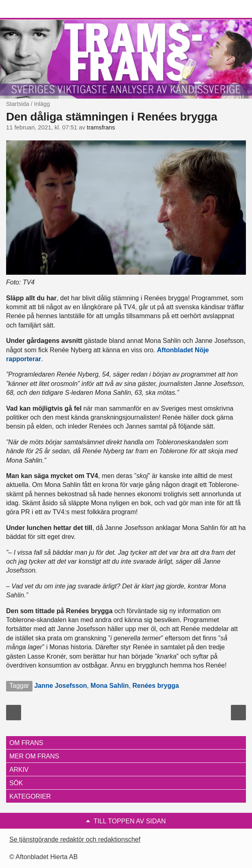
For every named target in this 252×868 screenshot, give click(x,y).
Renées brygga (156, 686)
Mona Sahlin (110, 686)
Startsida (18, 104)
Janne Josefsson (60, 686)
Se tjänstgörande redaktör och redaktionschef (75, 839)
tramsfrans (101, 127)
